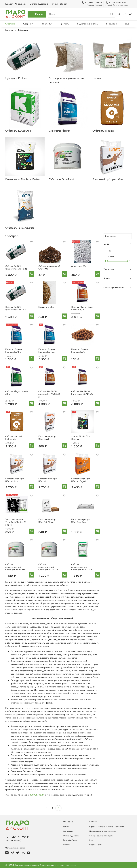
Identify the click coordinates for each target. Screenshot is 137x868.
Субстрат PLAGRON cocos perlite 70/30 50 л (49, 394)
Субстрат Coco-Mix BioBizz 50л (14, 438)
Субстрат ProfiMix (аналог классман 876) (16, 267)
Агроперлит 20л (79, 266)
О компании (21, 4)
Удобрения (28, 24)
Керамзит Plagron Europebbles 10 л (14, 351)
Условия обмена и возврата (101, 836)
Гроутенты (65, 24)
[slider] (106, 261)
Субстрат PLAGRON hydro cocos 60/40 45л (82, 393)
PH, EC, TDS (47, 24)
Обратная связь (96, 845)
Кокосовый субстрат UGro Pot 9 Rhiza (48, 521)
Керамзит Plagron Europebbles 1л (79, 351)
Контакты (67, 845)
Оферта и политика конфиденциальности (107, 827)
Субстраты (10, 24)
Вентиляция (112, 24)
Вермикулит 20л (46, 307)
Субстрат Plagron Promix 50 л (17, 393)
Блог (91, 840)
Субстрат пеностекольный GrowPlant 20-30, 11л (48, 567)
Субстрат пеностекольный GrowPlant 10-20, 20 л (82, 567)
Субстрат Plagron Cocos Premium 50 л (82, 308)
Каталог (9, 4)
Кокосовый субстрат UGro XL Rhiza (15, 480)
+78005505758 (37, 795)
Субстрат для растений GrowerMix (49, 267)
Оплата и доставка (39, 4)
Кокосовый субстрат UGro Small (48, 438)
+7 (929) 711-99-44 (92, 2)
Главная (9, 30)
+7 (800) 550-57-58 (116, 2)
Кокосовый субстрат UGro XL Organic (81, 480)
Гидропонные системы (88, 24)
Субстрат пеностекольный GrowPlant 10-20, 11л (15, 567)
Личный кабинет (59, 4)
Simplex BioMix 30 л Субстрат (81, 438)
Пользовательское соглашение (102, 831)
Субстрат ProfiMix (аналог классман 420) (16, 308)
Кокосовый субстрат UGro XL (48, 480)
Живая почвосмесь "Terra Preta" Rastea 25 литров (16, 522)
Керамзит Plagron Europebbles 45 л (47, 351)
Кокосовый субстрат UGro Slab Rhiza (81, 521)
